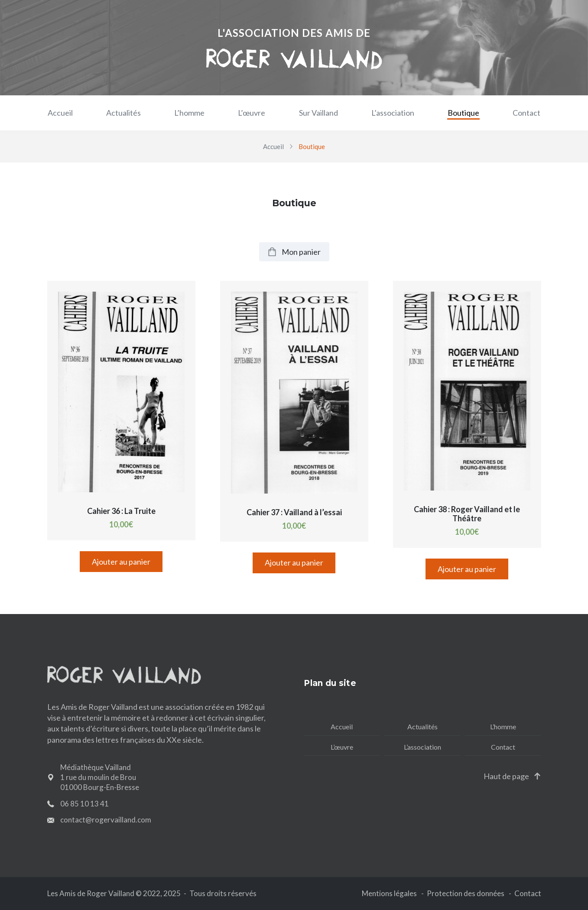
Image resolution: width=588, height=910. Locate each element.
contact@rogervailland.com (106, 820)
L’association (393, 113)
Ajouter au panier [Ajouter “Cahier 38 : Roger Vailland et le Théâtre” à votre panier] (467, 569)
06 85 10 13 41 (84, 804)
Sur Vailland (318, 113)
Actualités (123, 113)
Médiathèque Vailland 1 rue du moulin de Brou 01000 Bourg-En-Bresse (100, 777)
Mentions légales (389, 893)
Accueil (60, 113)
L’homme (189, 113)
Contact (526, 113)
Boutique (463, 113)
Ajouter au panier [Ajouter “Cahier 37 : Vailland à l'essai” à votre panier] (294, 562)
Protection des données (466, 893)
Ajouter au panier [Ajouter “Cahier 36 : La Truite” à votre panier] (121, 562)
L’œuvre (252, 113)
